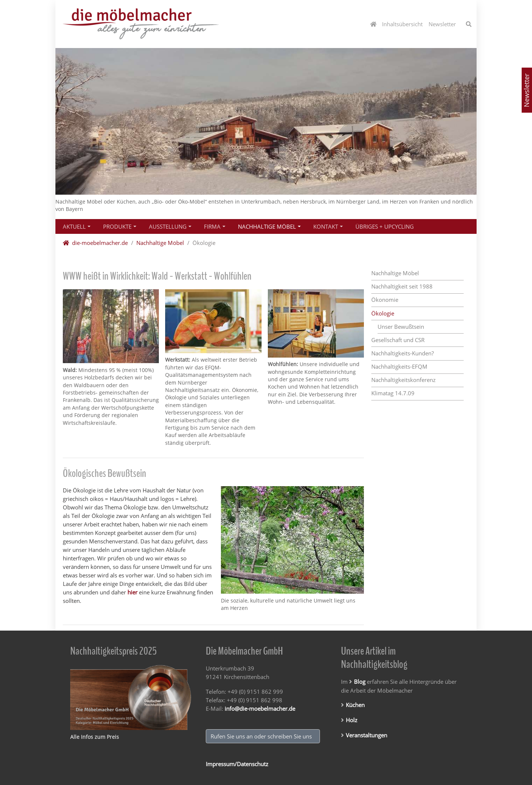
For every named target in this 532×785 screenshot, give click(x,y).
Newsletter (526, 90)
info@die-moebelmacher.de (260, 709)
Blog (360, 682)
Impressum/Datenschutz (237, 764)
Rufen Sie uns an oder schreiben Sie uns (263, 736)
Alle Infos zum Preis (95, 737)
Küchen (355, 705)
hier (132, 592)
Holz (352, 720)
